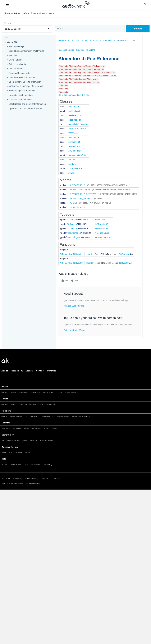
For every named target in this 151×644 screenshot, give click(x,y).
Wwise (5, 387)
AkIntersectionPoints (79, 155)
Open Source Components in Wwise (25, 108)
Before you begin (17, 47)
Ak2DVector (75, 138)
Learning (6, 423)
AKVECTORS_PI (79, 185)
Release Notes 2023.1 (19, 69)
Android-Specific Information (22, 77)
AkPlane (73, 164)
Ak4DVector (75, 107)
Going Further (15, 60)
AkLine (73, 160)
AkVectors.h (123, 41)
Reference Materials (18, 64)
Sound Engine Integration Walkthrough (27, 51)
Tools (96, 41)
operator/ (91, 263)
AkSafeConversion (78, 129)
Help (4, 459)
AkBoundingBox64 (104, 237)
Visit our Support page (75, 306)
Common (108, 41)
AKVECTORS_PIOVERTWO (84, 194)
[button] (7, 5)
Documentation (13, 13)
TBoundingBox (76, 168)
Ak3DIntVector (76, 111)
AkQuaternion (76, 151)
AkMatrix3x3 (75, 146)
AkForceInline (67, 254)
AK (87, 41)
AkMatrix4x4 (75, 142)
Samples (13, 55)
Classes (63, 50)
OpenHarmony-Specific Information (25, 82)
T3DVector (74, 133)
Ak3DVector (101, 220)
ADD (73, 203)
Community (8, 435)
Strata (5, 399)
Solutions (6, 411)
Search (138, 29)
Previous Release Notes (20, 73)
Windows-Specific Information (22, 91)
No (75, 281)
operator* (91, 254)
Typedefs (81, 50)
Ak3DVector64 (102, 229)
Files (78, 41)
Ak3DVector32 (102, 224)
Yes (65, 281)
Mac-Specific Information (20, 100)
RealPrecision (76, 115)
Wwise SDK (13, 42)
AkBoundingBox (103, 233)
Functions (92, 50)
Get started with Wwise (75, 330)
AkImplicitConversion (79, 124)
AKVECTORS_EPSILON (82, 198)
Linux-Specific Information (21, 95)
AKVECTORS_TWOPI (81, 190)
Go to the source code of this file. (75, 95)
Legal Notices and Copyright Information (27, 104)
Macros (72, 50)
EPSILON (75, 207)
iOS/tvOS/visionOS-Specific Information (27, 86)
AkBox (72, 173)
